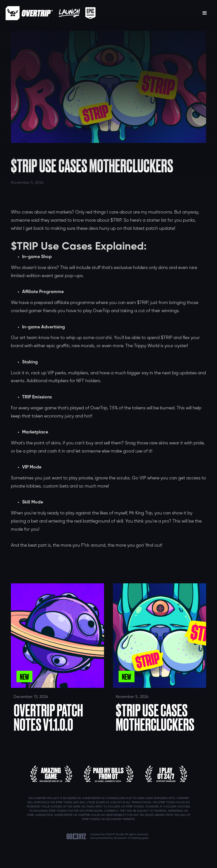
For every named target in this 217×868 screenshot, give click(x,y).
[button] (205, 13)
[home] (29, 13)
